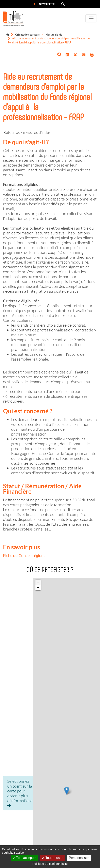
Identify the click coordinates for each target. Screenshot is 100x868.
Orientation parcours (27, 35)
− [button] (38, 588)
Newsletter (44, 4)
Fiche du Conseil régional (25, 555)
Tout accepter (24, 858)
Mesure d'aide (54, 35)
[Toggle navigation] (91, 18)
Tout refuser (52, 858)
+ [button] (38, 582)
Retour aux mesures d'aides (27, 132)
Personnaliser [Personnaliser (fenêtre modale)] (79, 858)
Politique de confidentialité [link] (50, 864)
